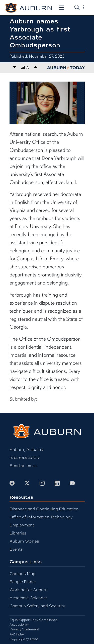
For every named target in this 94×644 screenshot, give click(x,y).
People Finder (23, 581)
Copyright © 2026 (24, 639)
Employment (22, 525)
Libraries (18, 533)
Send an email (23, 465)
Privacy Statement (24, 629)
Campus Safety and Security (37, 606)
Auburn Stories (24, 541)
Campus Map (22, 573)
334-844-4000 (24, 457)
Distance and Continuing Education (44, 509)
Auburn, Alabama (26, 449)
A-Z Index (17, 634)
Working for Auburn (29, 589)
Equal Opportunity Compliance (34, 620)
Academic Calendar (28, 598)
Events (16, 549)
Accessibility (19, 624)
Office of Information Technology (41, 517)
